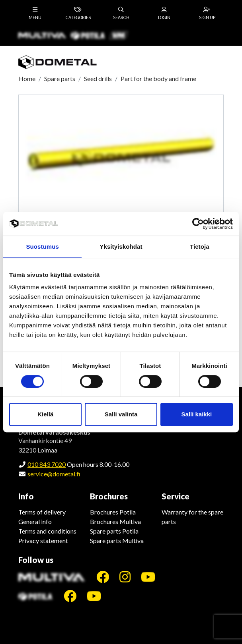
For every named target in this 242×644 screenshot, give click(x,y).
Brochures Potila (113, 512)
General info (35, 521)
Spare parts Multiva (117, 541)
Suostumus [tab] (42, 247)
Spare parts (60, 78)
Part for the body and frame (158, 78)
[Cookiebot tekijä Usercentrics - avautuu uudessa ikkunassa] (198, 224)
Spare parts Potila (114, 531)
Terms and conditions (47, 531)
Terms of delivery (42, 512)
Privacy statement (43, 541)
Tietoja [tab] (200, 247)
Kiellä (45, 414)
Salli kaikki (196, 414)
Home (27, 78)
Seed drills (98, 78)
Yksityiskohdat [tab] (121, 247)
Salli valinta (121, 414)
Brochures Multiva (115, 521)
